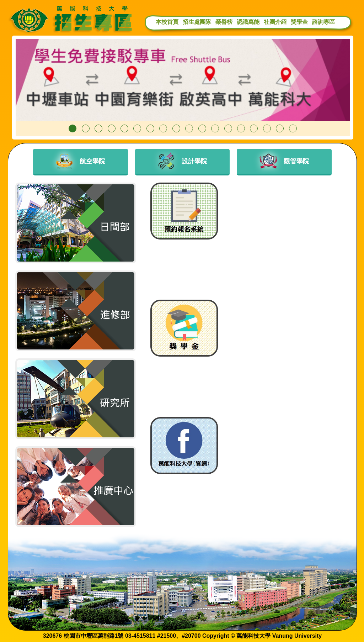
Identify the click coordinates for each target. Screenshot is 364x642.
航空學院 (80, 161)
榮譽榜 (224, 22)
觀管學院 (284, 161)
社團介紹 (275, 22)
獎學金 (299, 22)
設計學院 (182, 161)
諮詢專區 (323, 22)
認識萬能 (248, 22)
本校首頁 (167, 22)
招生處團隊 (197, 22)
